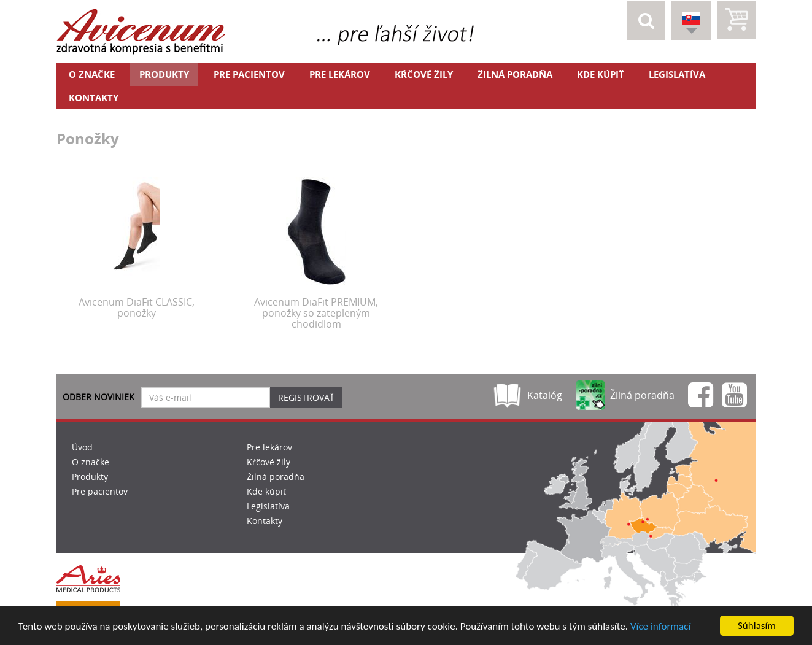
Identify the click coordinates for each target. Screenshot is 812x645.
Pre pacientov (249, 74)
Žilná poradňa (515, 74)
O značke (92, 74)
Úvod (82, 447)
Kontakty (94, 98)
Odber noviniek (99, 397)
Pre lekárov (340, 74)
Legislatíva (677, 74)
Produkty (164, 74)
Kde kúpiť (601, 74)
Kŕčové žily (424, 74)
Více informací (660, 627)
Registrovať (306, 397)
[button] (646, 20)
